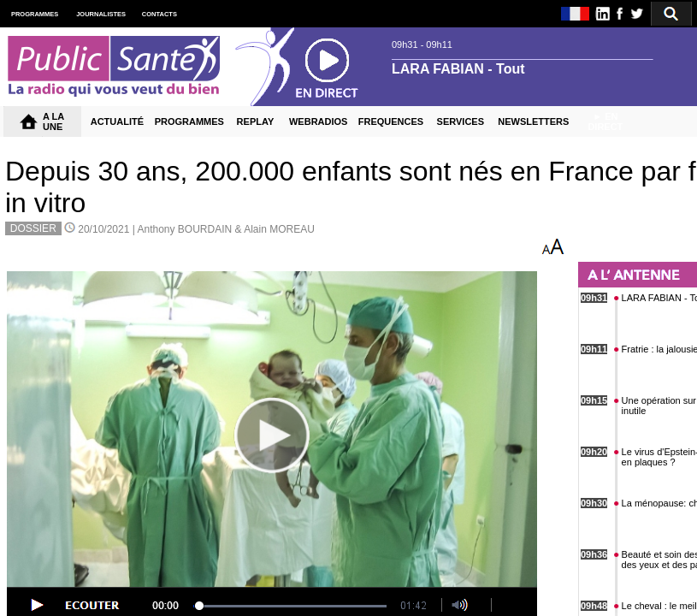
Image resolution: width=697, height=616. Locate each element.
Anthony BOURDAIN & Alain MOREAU (225, 229)
